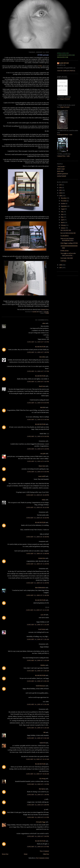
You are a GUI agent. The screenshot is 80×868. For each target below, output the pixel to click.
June (62, 214)
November (64, 201)
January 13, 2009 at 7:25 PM (38, 342)
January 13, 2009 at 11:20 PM (38, 564)
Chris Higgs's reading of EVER (69, 243)
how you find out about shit (68, 233)
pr (45, 809)
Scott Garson (42, 629)
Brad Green (42, 386)
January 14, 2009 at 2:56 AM (38, 704)
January (63, 228)
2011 (61, 190)
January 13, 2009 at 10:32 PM (38, 507)
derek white (60, 171)
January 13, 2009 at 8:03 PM (38, 403)
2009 (61, 196)
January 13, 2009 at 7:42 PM (38, 382)
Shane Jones (42, 466)
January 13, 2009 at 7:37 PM (38, 371)
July (62, 212)
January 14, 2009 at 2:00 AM (38, 681)
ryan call (43, 615)
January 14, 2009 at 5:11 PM (38, 817)
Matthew (43, 665)
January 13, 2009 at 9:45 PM (38, 472)
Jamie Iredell (42, 476)
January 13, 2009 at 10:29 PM (38, 495)
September (64, 206)
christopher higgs (41, 822)
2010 (61, 193)
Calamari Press (44, 309)
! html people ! (61, 167)
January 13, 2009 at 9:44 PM (38, 461)
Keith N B (43, 743)
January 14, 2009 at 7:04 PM (38, 836)
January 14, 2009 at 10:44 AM (37, 774)
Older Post (46, 854)
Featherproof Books (63, 135)
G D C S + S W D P (40, 2)
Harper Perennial (65, 99)
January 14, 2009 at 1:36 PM (38, 794)
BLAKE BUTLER (40, 347)
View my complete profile (66, 71)
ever (47, 313)
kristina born (42, 558)
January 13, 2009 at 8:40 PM (38, 419)
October (63, 203)
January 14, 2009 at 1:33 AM (38, 660)
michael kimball (62, 176)
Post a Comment (44, 851)
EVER (40, 66)
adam (44, 323)
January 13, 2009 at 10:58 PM (38, 537)
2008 (61, 265)
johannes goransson (62, 174)
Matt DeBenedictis (40, 588)
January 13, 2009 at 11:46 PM (38, 595)
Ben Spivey (42, 789)
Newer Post (5, 854)
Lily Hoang (42, 779)
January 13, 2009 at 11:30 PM (38, 583)
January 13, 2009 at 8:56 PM (38, 436)
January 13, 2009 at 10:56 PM (38, 518)
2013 (61, 185)
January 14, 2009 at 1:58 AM (38, 671)
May (62, 217)
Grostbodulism (65, 236)
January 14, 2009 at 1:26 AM (38, 639)
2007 (61, 268)
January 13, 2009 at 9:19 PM (38, 449)
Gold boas (63, 261)
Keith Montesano (41, 686)
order (71, 135)
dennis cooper (61, 169)
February (64, 225)
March (63, 222)
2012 (61, 187)
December (64, 198)
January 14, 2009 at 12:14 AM (37, 610)
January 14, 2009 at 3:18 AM (38, 728)
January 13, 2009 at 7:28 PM (38, 352)
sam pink (43, 454)
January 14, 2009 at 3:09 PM (38, 805)
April (63, 220)
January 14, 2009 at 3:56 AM (38, 738)
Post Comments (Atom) (42, 858)
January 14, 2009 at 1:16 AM (38, 625)
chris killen (42, 357)
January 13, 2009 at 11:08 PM (38, 553)
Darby (44, 500)
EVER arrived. (65, 251)
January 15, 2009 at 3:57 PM (38, 847)
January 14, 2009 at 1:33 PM (38, 784)
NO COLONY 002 (66, 230)
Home (26, 854)
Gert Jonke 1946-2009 (67, 258)
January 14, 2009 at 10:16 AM (37, 759)
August (63, 209)
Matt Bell (43, 407)
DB (44, 732)
